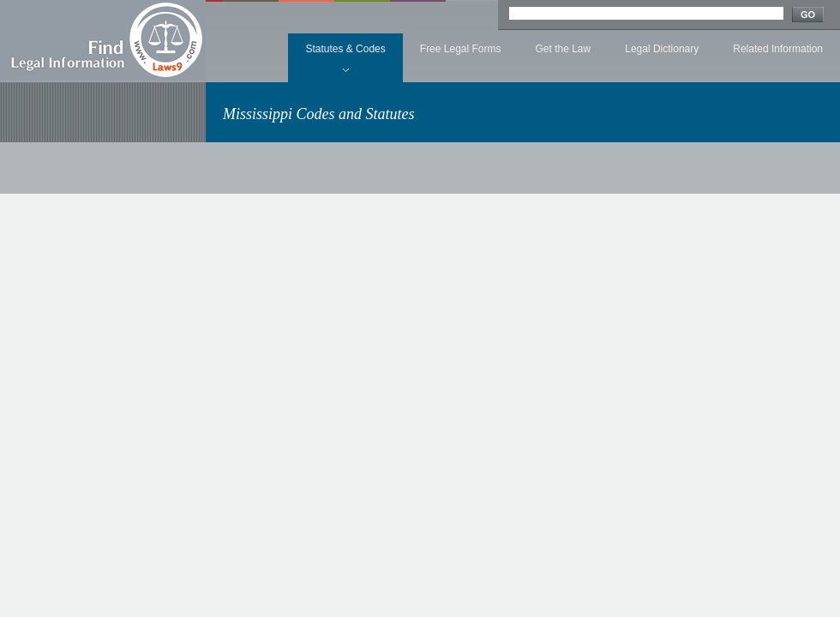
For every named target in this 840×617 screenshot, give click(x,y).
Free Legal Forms (461, 49)
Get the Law (564, 49)
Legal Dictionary (662, 49)
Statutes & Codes (345, 49)
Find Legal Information (103, 40)
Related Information (778, 49)
